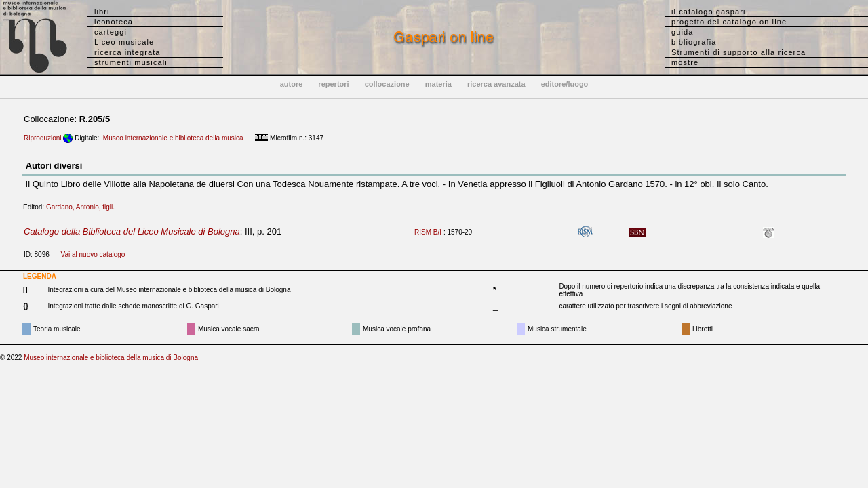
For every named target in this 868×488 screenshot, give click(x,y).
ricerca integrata (127, 52)
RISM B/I (428, 232)
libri (102, 12)
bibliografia (694, 42)
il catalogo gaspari (709, 12)
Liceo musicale (124, 42)
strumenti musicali (131, 62)
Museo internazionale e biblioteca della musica (173, 138)
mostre (685, 62)
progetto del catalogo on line (729, 22)
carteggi (111, 32)
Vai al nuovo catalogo (93, 255)
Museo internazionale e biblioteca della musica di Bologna (111, 358)
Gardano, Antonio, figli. (83, 207)
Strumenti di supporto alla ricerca (738, 52)
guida (682, 32)
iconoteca (114, 22)
